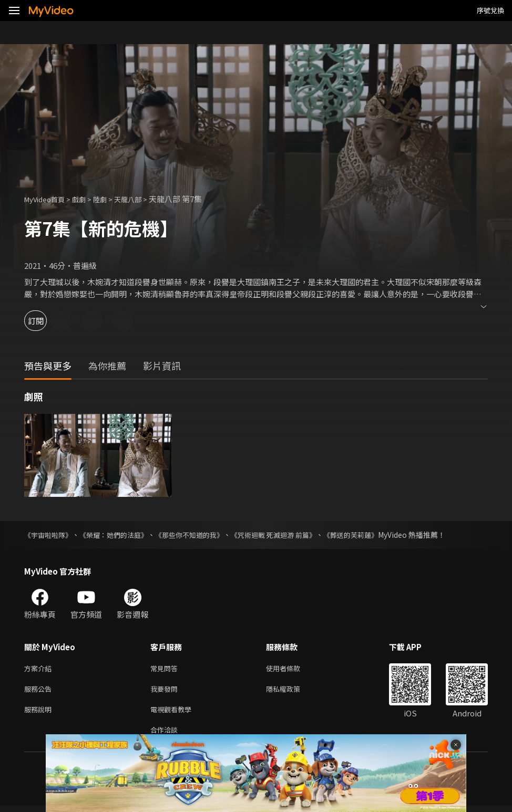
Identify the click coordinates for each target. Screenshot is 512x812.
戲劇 (87, 199)
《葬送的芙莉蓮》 (373, 535)
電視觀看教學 (174, 713)
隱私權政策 (292, 691)
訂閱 (45, 321)
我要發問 (166, 691)
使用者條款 (292, 669)
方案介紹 (40, 669)
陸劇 (110, 199)
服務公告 (40, 691)
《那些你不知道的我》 (201, 535)
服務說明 (40, 713)
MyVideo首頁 (48, 199)
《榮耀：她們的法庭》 (120, 535)
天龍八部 (141, 199)
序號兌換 (490, 10)
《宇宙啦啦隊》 (50, 535)
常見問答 (166, 669)
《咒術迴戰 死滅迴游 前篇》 (291, 535)
